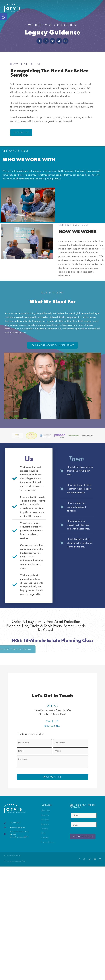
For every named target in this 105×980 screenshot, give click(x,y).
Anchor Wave (21, 861)
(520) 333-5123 (52, 726)
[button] (3, 17)
